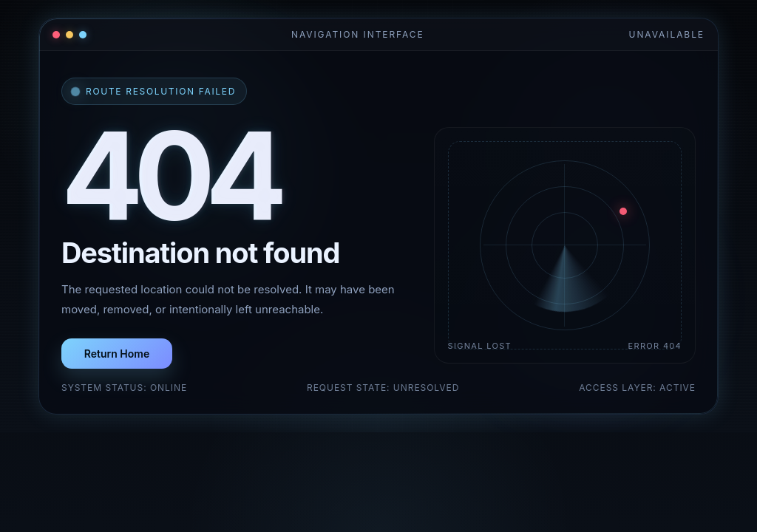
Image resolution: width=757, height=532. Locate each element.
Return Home (117, 354)
